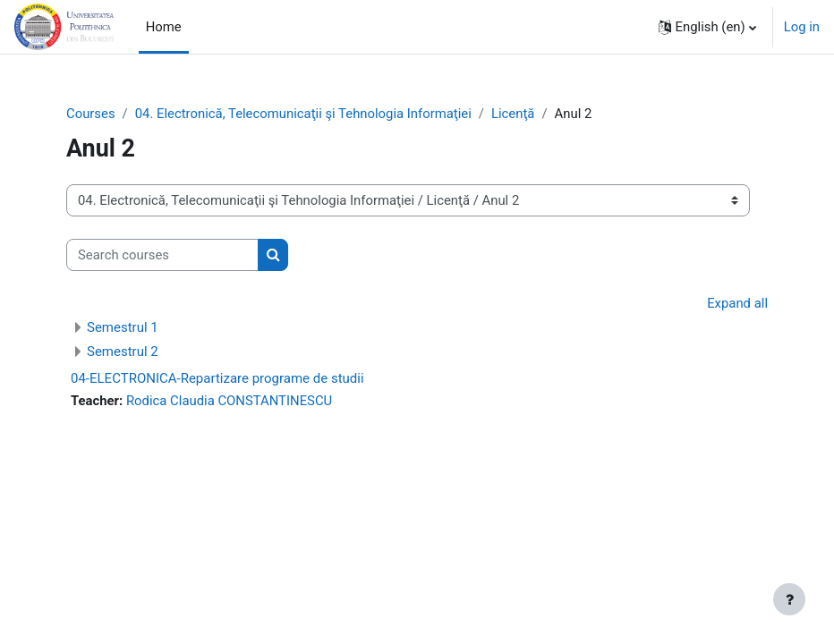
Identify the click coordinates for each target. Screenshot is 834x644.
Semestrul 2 (123, 352)
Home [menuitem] (164, 27)
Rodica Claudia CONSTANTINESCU (229, 401)
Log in (802, 27)
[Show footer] (789, 599)
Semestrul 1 (123, 327)
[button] (707, 27)
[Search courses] (162, 255)
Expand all (737, 303)
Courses (91, 114)
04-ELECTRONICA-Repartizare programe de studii (217, 378)
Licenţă (513, 114)
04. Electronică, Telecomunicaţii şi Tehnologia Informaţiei (303, 114)
